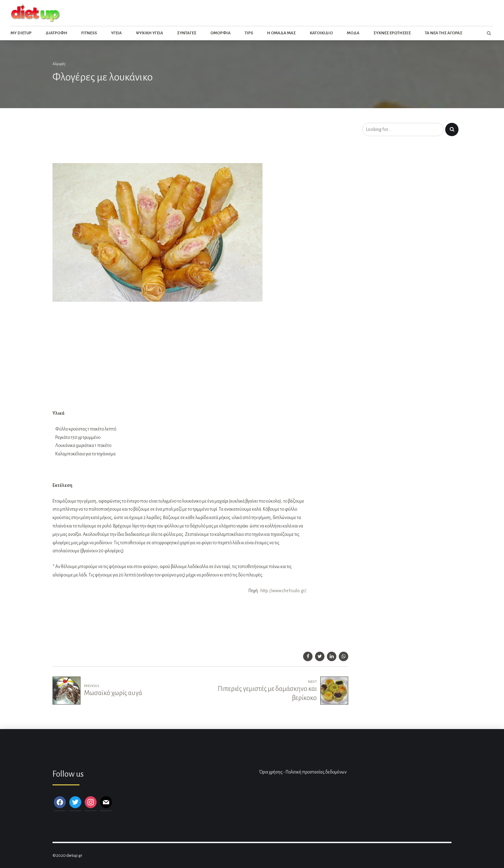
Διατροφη (56, 33)
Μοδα (353, 33)
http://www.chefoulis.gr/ (283, 591)
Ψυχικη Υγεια (149, 33)
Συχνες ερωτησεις (392, 33)
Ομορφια (220, 33)
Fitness (89, 33)
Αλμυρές (59, 64)
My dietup (21, 33)
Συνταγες (187, 33)
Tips (249, 33)
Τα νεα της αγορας (444, 33)
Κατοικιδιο (321, 33)
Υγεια (116, 33)
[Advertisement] (180, 141)
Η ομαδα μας (281, 33)
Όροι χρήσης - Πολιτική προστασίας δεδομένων (303, 772)
